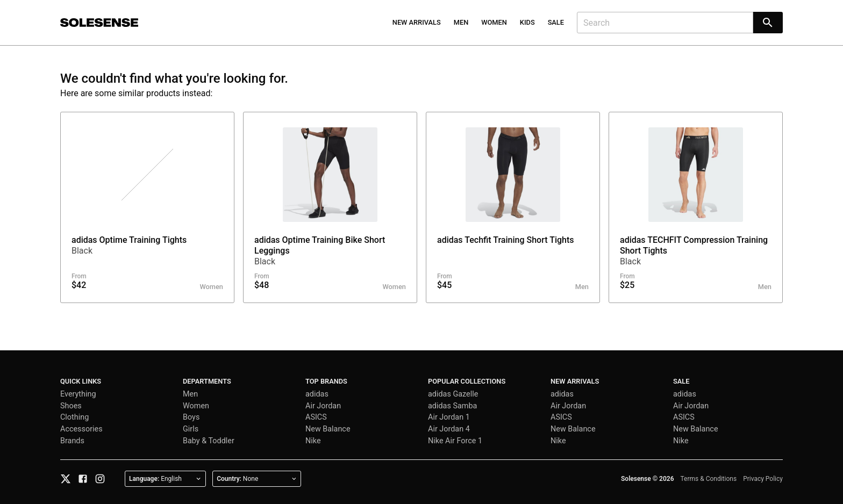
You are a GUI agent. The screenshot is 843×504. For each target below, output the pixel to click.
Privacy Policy (763, 479)
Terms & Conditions (709, 479)
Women (494, 22)
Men (461, 22)
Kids (527, 22)
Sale (556, 22)
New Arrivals (417, 22)
